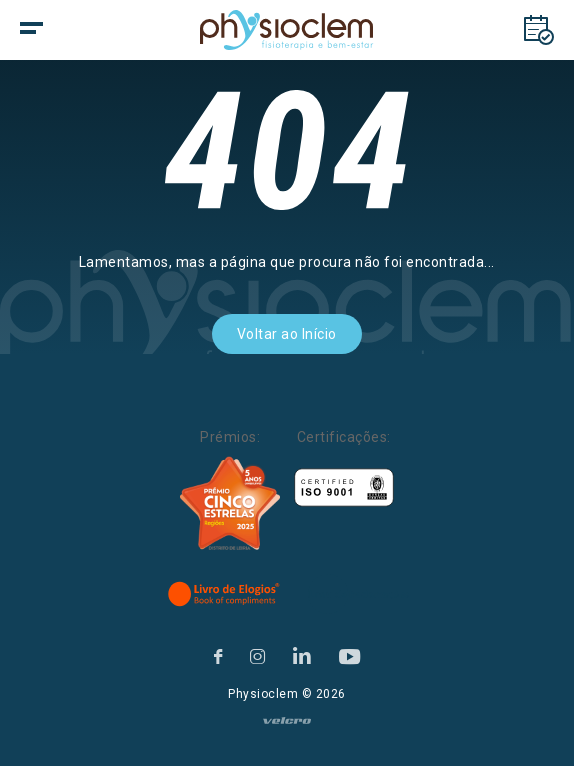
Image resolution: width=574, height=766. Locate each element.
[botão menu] (70, 30)
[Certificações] (344, 487)
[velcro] (287, 729)
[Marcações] (539, 30)
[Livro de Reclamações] (358, 594)
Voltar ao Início (287, 334)
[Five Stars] (230, 504)
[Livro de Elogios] (225, 594)
